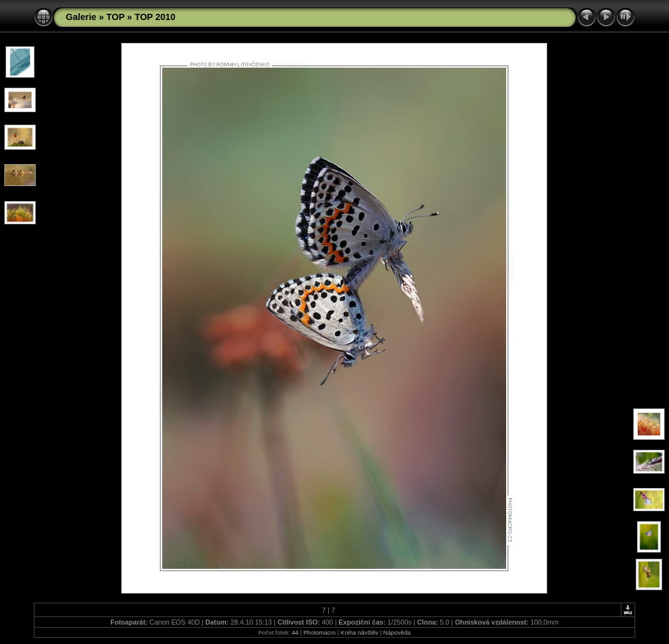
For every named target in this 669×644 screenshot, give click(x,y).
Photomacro (319, 632)
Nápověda (397, 632)
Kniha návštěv (360, 632)
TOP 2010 (155, 17)
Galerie (81, 17)
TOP (116, 17)
